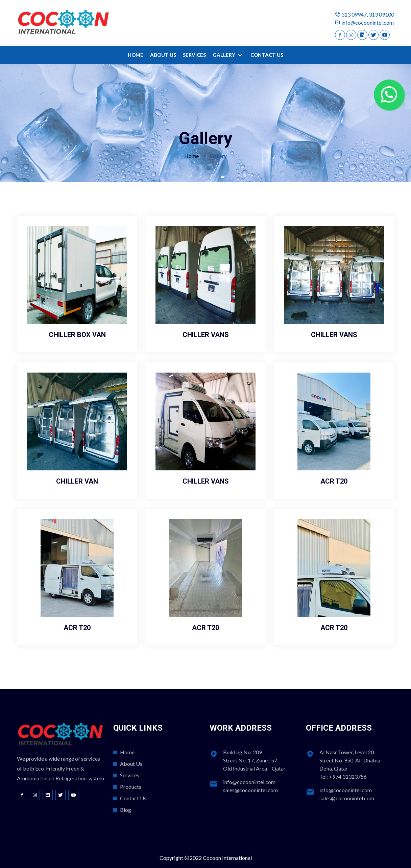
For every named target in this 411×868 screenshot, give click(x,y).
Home (191, 156)
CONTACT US (267, 55)
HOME (136, 55)
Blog (126, 810)
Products (131, 787)
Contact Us (133, 798)
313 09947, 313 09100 (368, 14)
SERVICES (194, 55)
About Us (131, 764)
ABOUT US (163, 55)
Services (130, 775)
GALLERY (224, 55)
